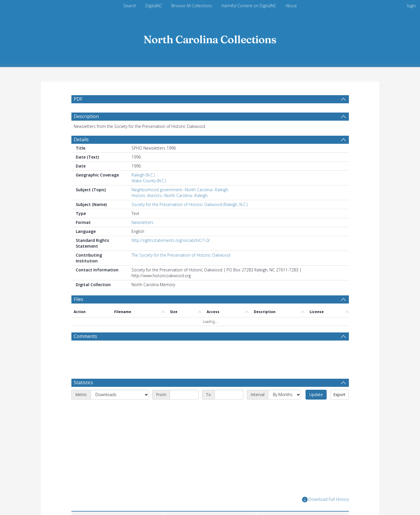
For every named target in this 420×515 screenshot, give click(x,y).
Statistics (83, 382)
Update (316, 394)
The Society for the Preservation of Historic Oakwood (181, 255)
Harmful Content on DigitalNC (249, 6)
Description (86, 116)
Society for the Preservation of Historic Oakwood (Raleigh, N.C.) (189, 204)
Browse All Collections (192, 6)
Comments (85, 336)
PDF (78, 99)
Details (81, 139)
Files (78, 299)
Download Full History (325, 500)
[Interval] (284, 395)
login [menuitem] (411, 6)
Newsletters (143, 222)
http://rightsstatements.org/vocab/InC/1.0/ (171, 240)
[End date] (229, 395)
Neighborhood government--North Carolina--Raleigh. (180, 190)
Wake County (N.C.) (149, 181)
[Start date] (184, 395)
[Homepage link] (210, 38)
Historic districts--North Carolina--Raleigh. (170, 195)
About (291, 6)
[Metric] (120, 395)
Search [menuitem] (130, 6)
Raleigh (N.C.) (143, 175)
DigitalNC (154, 6)
